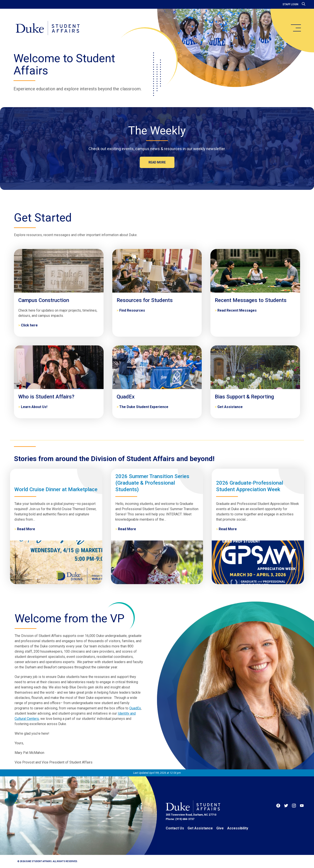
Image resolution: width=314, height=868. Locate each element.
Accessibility (238, 828)
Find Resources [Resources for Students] (132, 310)
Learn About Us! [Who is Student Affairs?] (34, 407)
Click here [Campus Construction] (29, 325)
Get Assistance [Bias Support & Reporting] (230, 407)
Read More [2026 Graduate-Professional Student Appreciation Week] (228, 529)
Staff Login (290, 4)
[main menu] (296, 28)
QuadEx (135, 708)
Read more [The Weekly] (157, 162)
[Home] (48, 28)
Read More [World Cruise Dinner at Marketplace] (26, 529)
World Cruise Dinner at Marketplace (56, 489)
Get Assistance (200, 828)
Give (220, 828)
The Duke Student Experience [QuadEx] (144, 407)
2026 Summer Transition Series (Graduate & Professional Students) (152, 483)
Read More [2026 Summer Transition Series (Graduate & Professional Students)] (127, 529)
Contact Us (175, 828)
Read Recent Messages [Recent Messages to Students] (237, 310)
